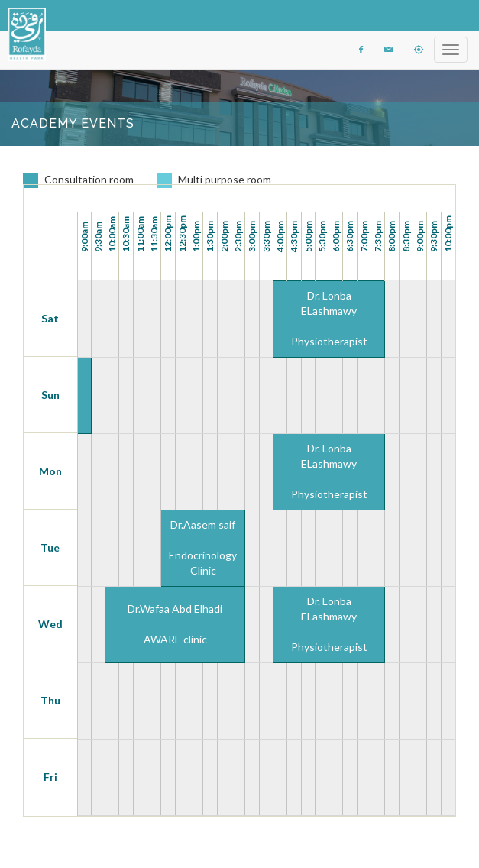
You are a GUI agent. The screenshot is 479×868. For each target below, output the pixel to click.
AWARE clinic (175, 639)
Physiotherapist (329, 341)
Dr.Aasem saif (203, 525)
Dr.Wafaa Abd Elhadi (175, 609)
